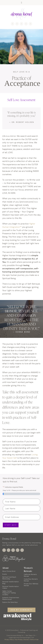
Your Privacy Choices (22, 640)
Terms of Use (34, 640)
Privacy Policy (9, 640)
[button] (21, 3)
